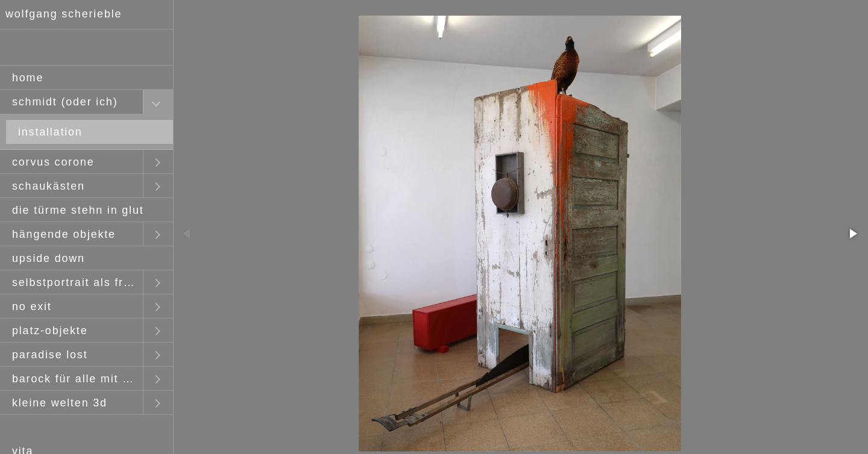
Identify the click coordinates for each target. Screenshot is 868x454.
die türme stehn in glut (78, 210)
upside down (49, 258)
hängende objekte (64, 234)
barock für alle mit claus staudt (77, 379)
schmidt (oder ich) (65, 102)
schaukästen (49, 186)
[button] (852, 234)
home (28, 78)
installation (50, 132)
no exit (32, 306)
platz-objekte (50, 331)
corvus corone (53, 162)
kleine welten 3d (60, 403)
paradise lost (50, 355)
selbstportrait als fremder (77, 282)
